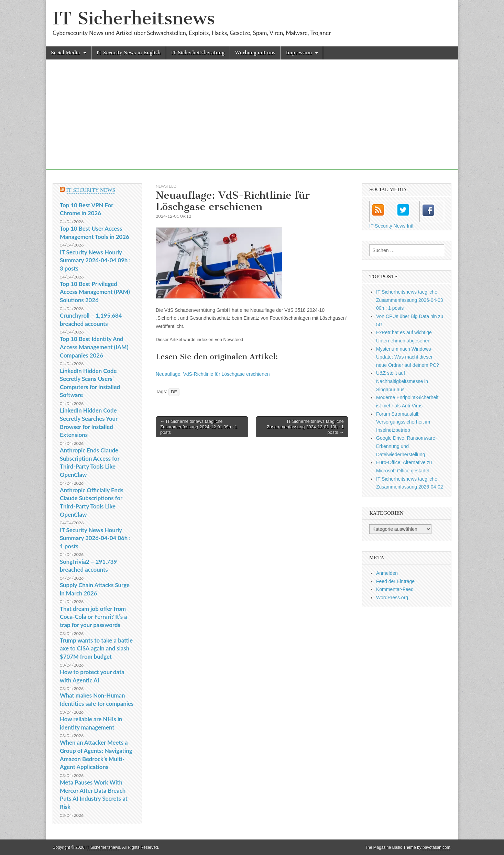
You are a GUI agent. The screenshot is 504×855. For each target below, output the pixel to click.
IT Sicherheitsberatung (198, 53)
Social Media (65, 53)
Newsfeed (166, 186)
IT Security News (91, 190)
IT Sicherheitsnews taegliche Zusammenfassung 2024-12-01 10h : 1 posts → (305, 427)
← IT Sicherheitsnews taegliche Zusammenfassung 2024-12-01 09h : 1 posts (199, 427)
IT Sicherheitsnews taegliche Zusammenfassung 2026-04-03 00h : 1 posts (410, 300)
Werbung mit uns (255, 53)
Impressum (299, 53)
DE (174, 392)
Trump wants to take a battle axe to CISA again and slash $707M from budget (96, 648)
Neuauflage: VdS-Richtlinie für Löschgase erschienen (213, 374)
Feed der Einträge (395, 581)
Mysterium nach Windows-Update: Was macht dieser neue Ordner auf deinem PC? (408, 357)
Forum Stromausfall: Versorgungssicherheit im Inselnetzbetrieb (403, 422)
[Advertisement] (252, 121)
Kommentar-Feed (395, 589)
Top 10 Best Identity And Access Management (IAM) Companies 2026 (94, 347)
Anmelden (387, 573)
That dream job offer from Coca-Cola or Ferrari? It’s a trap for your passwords (94, 617)
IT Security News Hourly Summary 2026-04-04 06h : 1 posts (95, 538)
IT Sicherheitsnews (134, 18)
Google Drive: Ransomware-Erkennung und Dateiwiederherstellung (407, 446)
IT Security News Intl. (392, 226)
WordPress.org (392, 598)
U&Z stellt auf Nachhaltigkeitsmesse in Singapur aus (402, 381)
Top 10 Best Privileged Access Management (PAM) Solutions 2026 (95, 292)
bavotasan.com (436, 847)
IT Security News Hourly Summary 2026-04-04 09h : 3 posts (95, 260)
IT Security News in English (129, 53)
